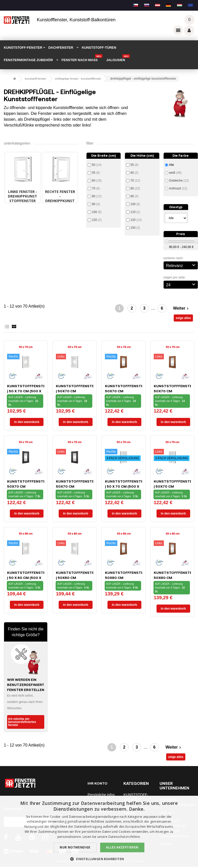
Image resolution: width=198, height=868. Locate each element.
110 (135, 212)
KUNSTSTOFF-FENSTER (23, 48)
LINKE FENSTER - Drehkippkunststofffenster (23, 196)
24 (181, 284)
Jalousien (118, 58)
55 (96, 173)
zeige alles (183, 318)
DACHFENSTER (61, 48)
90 (96, 204)
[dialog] (99, 832)
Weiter (181, 308)
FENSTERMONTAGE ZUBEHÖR (28, 60)
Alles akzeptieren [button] (122, 847)
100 (97, 212)
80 (97, 196)
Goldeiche (179, 181)
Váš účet (189, 30)
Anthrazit (178, 188)
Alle (171, 165)
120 (97, 220)
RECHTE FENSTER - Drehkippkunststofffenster (60, 198)
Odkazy (178, 30)
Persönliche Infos (101, 795)
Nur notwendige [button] (75, 847)
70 (96, 188)
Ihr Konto (97, 783)
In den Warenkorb (27, 422)
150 (135, 228)
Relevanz (181, 265)
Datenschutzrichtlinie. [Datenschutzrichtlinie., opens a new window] (125, 837)
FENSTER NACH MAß (82, 58)
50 (97, 165)
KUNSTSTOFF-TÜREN (99, 48)
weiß (175, 173)
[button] (99, 859)
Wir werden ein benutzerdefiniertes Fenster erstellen (28, 685)
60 (97, 181)
